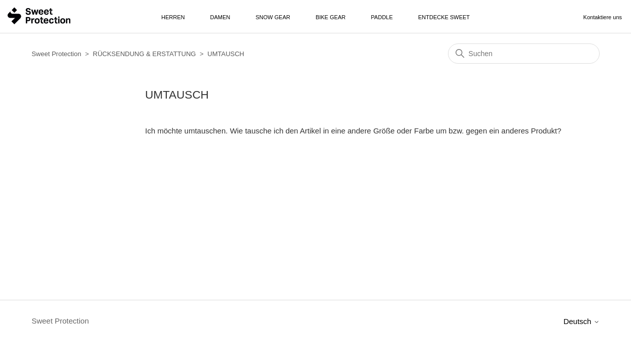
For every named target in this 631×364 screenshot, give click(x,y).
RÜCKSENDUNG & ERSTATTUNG (145, 54)
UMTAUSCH (226, 54)
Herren (173, 17)
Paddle (382, 17)
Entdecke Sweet (444, 17)
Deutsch (581, 321)
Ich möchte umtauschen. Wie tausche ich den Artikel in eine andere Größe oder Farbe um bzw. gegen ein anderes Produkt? (353, 131)
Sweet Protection (56, 54)
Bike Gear (330, 17)
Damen (220, 17)
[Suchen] (524, 54)
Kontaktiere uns (603, 17)
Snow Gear (273, 17)
